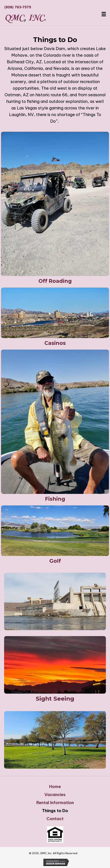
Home (55, 787)
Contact (55, 819)
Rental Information (55, 803)
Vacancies (55, 795)
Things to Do (55, 811)
